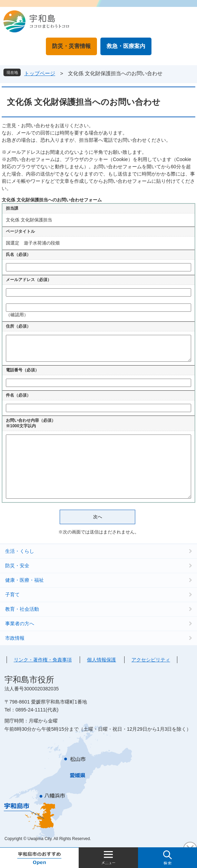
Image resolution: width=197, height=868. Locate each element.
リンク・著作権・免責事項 (43, 660)
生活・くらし (20, 551)
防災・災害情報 (71, 46)
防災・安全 (17, 566)
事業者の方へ (20, 623)
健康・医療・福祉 (24, 580)
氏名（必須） (18, 255)
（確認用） (17, 315)
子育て (12, 595)
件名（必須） (18, 395)
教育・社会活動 (22, 609)
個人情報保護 (101, 660)
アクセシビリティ (151, 660)
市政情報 (15, 638)
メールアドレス (29, 280)
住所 (18, 326)
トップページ (40, 73)
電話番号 (22, 370)
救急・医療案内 (126, 46)
